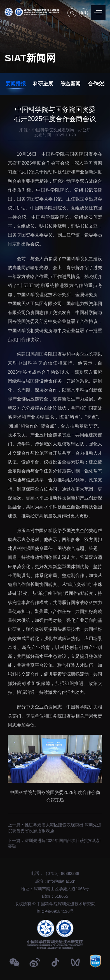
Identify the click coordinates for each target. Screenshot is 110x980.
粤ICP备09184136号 (55, 911)
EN (84, 13)
